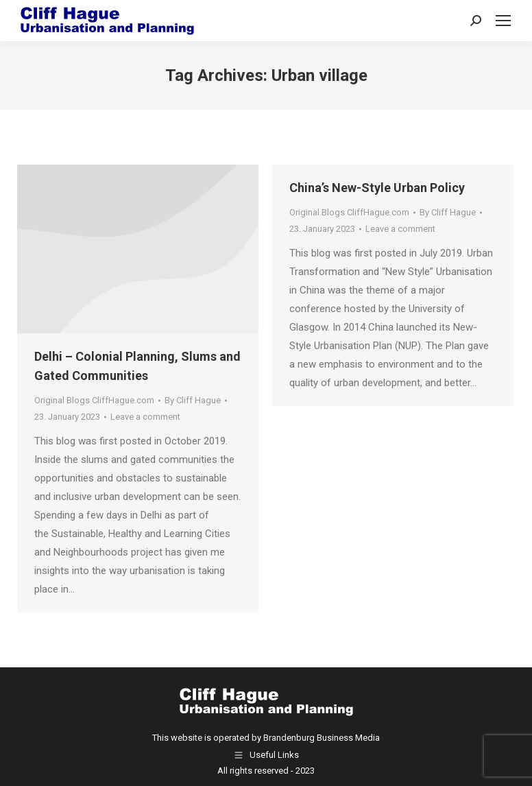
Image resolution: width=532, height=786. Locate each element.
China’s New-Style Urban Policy (377, 188)
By (193, 400)
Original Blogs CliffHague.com (94, 400)
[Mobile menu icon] (503, 21)
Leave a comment (145, 417)
